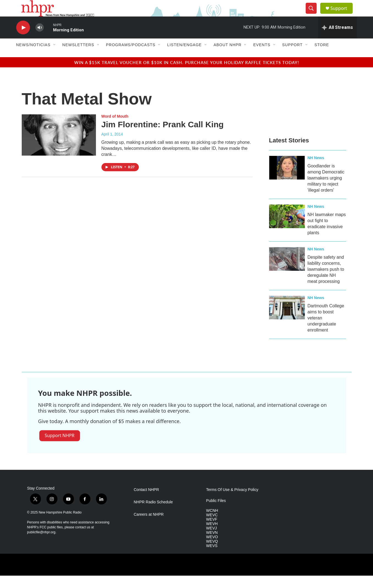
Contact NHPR (147, 502)
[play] (23, 40)
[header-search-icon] (314, 15)
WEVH (212, 536)
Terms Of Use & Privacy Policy (232, 502)
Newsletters (78, 57)
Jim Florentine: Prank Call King (163, 137)
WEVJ (212, 541)
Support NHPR (60, 448)
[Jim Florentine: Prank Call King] (59, 147)
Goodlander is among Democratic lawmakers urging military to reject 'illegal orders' (326, 190)
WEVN (212, 545)
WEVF (212, 532)
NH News (316, 170)
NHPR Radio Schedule (153, 514)
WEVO (212, 549)
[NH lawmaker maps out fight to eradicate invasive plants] (287, 229)
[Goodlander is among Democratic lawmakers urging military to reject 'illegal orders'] (287, 180)
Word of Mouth (115, 129)
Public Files (216, 513)
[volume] (40, 40)
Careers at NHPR (149, 527)
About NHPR (228, 57)
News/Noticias (33, 57)
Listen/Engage (184, 57)
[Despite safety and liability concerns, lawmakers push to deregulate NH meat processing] (287, 271)
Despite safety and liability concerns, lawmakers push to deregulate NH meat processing (326, 282)
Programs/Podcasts (131, 57)
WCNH (212, 523)
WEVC (212, 527)
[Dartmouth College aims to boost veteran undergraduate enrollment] (287, 320)
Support (342, 14)
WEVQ (212, 554)
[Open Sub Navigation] (55, 57)
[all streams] (337, 40)
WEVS (212, 558)
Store (322, 57)
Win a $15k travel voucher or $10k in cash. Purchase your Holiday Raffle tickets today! (187, 75)
